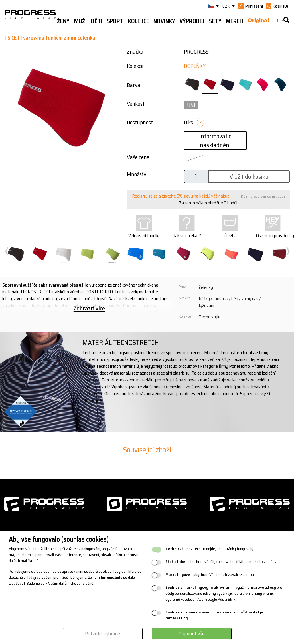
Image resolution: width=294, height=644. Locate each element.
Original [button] (258, 21)
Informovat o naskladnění (215, 141)
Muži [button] (80, 21)
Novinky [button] (164, 21)
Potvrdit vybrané (103, 634)
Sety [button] (215, 21)
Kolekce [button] (139, 21)
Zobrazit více (89, 308)
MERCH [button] (234, 21)
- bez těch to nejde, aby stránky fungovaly (209, 549)
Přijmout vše (192, 634)
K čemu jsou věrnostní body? (263, 196)
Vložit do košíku (249, 177)
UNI (191, 105)
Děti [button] (97, 21)
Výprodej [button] (192, 21)
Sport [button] (115, 21)
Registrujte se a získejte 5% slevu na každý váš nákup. (181, 196)
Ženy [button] (63, 21)
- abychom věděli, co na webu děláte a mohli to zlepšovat (223, 562)
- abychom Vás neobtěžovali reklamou (210, 575)
